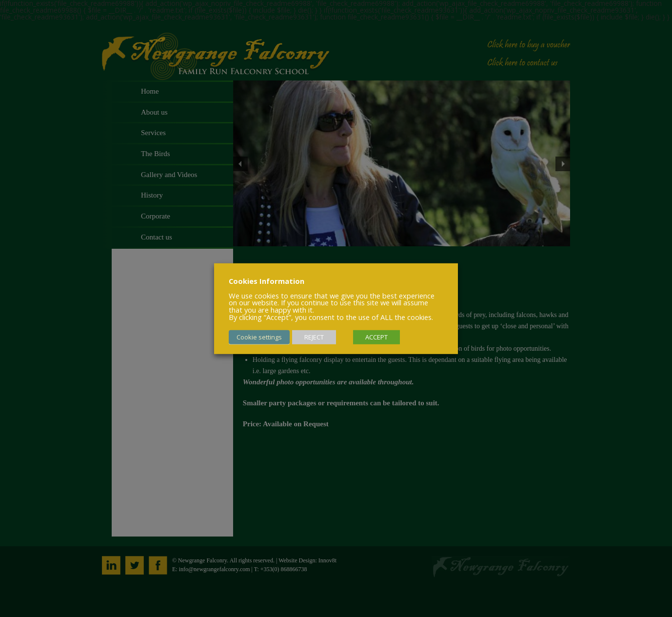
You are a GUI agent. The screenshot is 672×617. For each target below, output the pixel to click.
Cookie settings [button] (259, 337)
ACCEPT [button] (376, 337)
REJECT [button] (314, 337)
